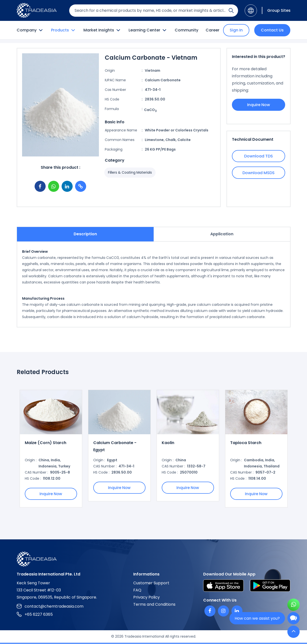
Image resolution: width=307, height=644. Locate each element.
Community (187, 30)
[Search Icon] (231, 12)
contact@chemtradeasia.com (50, 607)
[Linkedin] (237, 611)
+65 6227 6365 (35, 615)
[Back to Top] (294, 632)
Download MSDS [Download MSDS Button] (259, 173)
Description (85, 234)
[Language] (251, 11)
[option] (51, 449)
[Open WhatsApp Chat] (294, 605)
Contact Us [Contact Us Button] (272, 30)
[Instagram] (223, 611)
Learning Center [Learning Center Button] (148, 30)
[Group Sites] (276, 10)
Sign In (236, 30)
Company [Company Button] (30, 30)
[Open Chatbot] (294, 619)
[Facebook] (210, 611)
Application (222, 234)
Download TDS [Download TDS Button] (259, 156)
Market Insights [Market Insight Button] (102, 30)
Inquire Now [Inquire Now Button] (258, 105)
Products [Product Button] (64, 30)
